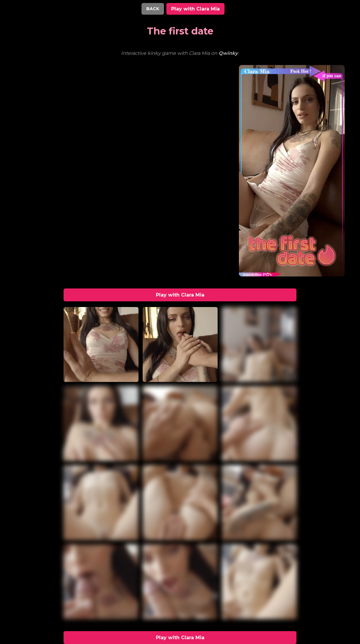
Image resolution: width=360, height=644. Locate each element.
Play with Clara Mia (195, 9)
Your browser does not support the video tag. (68, 87)
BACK (153, 9)
